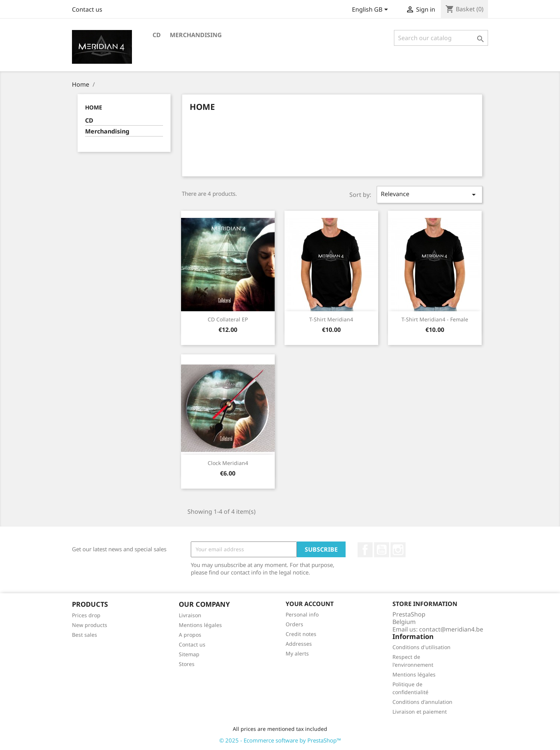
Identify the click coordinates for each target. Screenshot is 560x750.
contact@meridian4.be (451, 629)
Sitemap (189, 654)
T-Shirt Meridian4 (331, 319)
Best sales (85, 635)
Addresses (299, 644)
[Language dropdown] (371, 10)
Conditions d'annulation (422, 702)
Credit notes (301, 634)
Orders (294, 624)
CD (157, 35)
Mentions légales (200, 625)
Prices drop (86, 615)
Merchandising (196, 35)
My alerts (297, 653)
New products (90, 625)
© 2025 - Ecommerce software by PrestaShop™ (280, 740)
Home (94, 107)
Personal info (302, 614)
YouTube (382, 550)
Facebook (365, 550)
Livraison (190, 615)
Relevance (430, 194)
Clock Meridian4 (228, 463)
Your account (310, 604)
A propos (190, 635)
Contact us (87, 9)
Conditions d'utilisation (421, 647)
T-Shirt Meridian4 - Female (435, 319)
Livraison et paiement (420, 712)
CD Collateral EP (228, 319)
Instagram (398, 550)
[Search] (441, 38)
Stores (187, 664)
